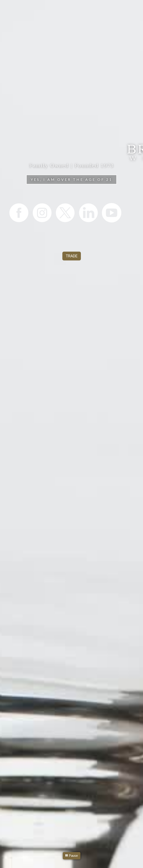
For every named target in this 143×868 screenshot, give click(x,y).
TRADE (72, 256)
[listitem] (19, 213)
